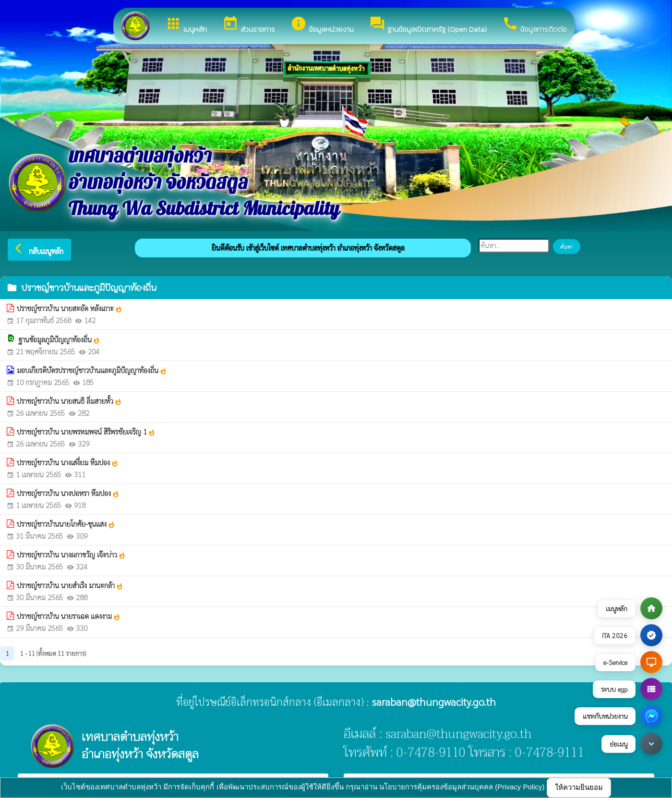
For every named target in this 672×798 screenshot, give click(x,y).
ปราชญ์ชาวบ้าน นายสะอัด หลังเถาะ (70, 308)
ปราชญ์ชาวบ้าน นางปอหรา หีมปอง (68, 493)
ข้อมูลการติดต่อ (534, 25)
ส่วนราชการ (249, 25)
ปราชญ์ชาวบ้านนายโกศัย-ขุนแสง (66, 524)
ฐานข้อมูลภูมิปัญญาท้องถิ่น (59, 339)
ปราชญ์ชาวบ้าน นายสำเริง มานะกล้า (70, 585)
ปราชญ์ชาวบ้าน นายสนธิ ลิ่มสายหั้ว (69, 401)
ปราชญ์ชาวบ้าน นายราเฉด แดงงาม (69, 616)
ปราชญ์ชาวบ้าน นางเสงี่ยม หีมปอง (68, 462)
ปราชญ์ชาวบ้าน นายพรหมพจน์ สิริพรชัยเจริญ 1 (86, 432)
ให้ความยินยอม (579, 787)
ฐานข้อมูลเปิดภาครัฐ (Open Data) (428, 25)
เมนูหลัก (186, 25)
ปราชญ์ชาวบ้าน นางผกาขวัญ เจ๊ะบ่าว (71, 555)
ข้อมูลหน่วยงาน (322, 25)
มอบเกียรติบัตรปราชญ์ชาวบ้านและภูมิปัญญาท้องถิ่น (92, 370)
